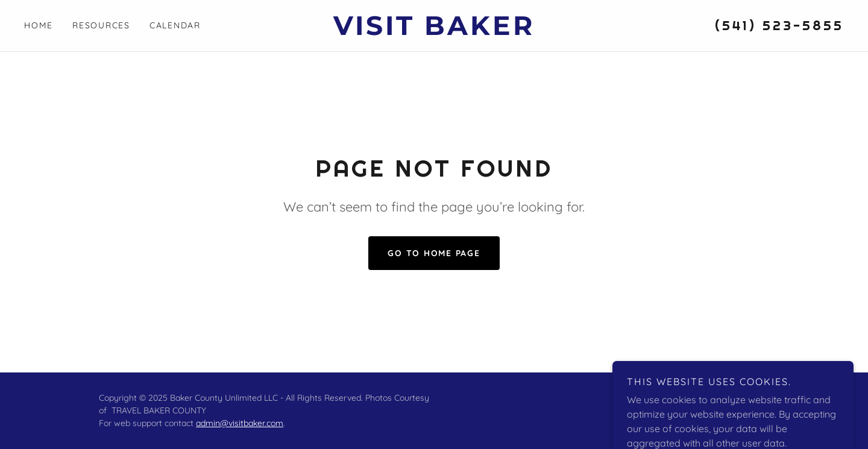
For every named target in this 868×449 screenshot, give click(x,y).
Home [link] (39, 25)
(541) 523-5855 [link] (779, 25)
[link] (434, 31)
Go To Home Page (434, 253)
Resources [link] (101, 25)
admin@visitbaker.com (240, 423)
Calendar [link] (175, 25)
